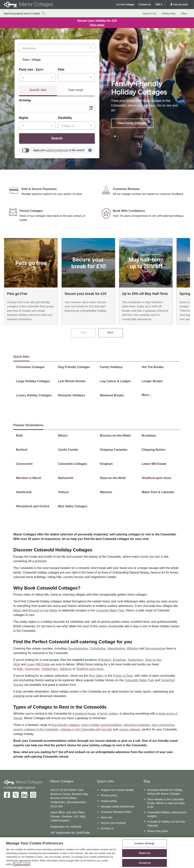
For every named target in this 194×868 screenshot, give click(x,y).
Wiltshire (133, 649)
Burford (106, 660)
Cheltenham (50, 669)
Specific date (38, 90)
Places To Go (149, 14)
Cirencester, (33, 669)
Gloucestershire (78, 649)
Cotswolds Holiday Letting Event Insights (167, 814)
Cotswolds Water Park (139, 680)
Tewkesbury (135, 660)
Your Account (179, 4)
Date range (76, 90)
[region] (97, 853)
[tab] (38, 91)
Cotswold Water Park (110, 610)
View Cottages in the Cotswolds (134, 118)
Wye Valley (96, 676)
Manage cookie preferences (118, 806)
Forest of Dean (123, 676)
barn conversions (163, 725)
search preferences (57, 150)
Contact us (107, 828)
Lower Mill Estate (38, 664)
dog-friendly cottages (66, 725)
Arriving (25, 100)
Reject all (144, 853)
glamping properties (137, 725)
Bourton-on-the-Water (43, 610)
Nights (24, 118)
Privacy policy (109, 795)
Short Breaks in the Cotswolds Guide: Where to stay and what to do (166, 803)
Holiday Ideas (169, 14)
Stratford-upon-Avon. (91, 669)
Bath (20, 669)
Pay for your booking (113, 823)
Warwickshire (116, 649)
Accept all (145, 863)
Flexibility (65, 118)
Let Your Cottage (125, 5)
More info (107, 817)
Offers (184, 14)
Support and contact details (117, 790)
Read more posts (158, 831)
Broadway (119, 660)
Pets (61, 70)
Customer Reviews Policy (116, 812)
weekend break (85, 714)
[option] (146, 101)
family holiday (109, 714)
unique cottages (130, 729)
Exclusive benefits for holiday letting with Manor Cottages (165, 792)
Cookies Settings (145, 843)
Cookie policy (109, 801)
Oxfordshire (98, 649)
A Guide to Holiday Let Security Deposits (166, 823)
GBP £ (161, 5)
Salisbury (66, 669)
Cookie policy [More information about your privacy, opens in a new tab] (22, 864)
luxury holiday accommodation (102, 725)
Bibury (18, 610)
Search (57, 138)
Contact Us (145, 5)
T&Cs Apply (97, 25)
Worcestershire (155, 649)
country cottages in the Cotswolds (36, 729)
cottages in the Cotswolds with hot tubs (86, 729)
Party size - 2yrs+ (31, 70)
